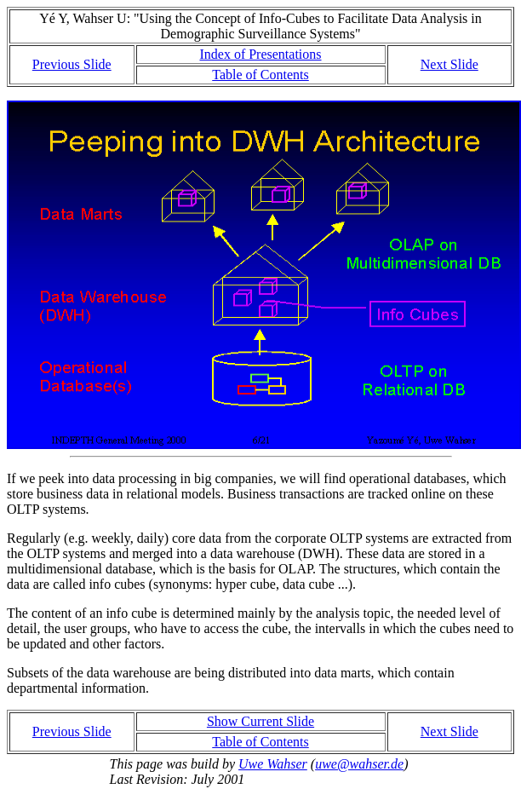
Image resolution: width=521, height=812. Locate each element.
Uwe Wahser (273, 764)
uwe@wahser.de (359, 764)
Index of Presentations (260, 54)
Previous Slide (72, 64)
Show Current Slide (260, 721)
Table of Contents (260, 75)
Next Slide (449, 64)
